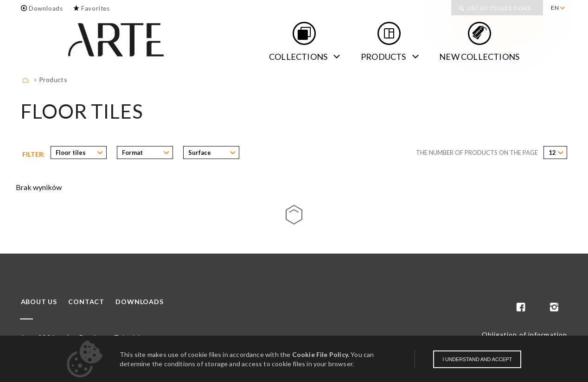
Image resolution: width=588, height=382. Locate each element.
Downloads (46, 8)
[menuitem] (558, 8)
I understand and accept (477, 359)
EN (555, 8)
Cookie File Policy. (321, 354)
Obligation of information (525, 334)
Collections (298, 57)
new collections (479, 57)
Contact (86, 302)
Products (383, 57)
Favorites (96, 8)
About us (39, 302)
